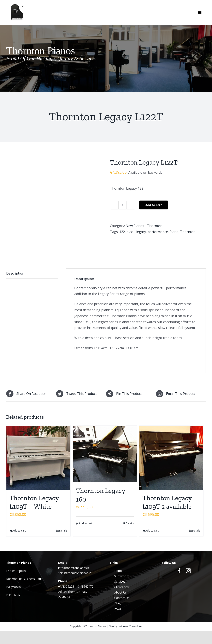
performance (158, 232)
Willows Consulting (131, 605)
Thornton (188, 232)
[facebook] (179, 550)
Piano (174, 232)
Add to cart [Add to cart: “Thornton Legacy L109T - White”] (19, 510)
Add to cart (154, 205)
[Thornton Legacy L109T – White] (38, 437)
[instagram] (188, 550)
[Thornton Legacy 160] (105, 433)
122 (122, 232)
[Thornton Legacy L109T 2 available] (171, 437)
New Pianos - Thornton (144, 226)
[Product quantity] (123, 205)
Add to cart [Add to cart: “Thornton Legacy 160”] (86, 502)
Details (63, 510)
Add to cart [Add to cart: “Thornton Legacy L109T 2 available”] (152, 510)
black (131, 232)
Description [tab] (15, 252)
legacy (141, 232)
